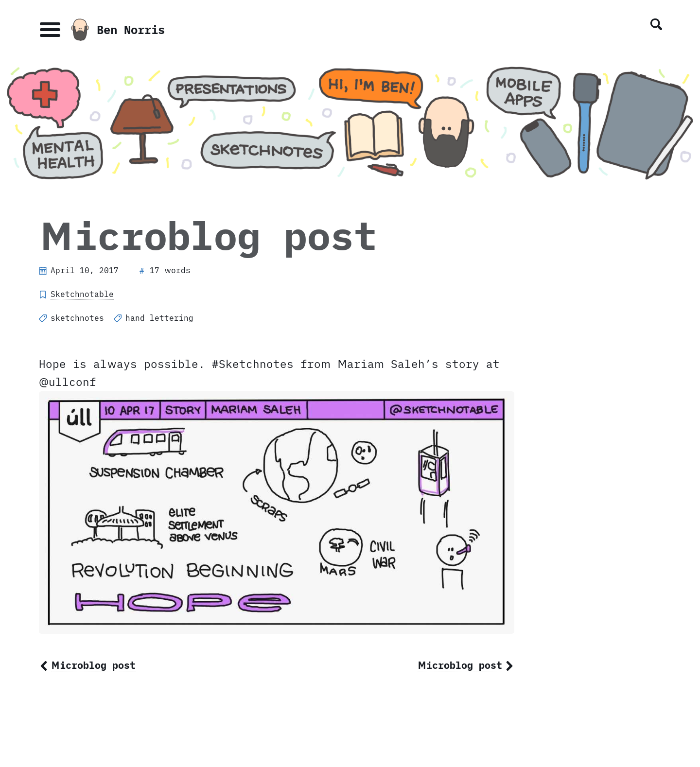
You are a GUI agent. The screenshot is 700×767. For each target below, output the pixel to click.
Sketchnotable (82, 294)
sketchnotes (77, 318)
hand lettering (159, 318)
